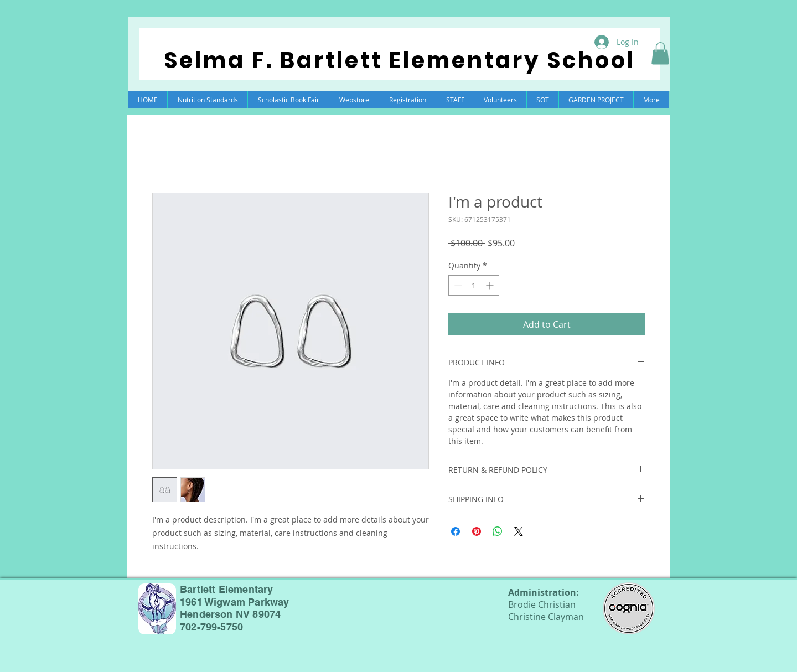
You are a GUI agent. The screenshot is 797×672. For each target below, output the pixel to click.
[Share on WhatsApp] (498, 531)
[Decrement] (457, 285)
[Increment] (491, 285)
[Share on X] (519, 531)
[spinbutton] (474, 285)
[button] (660, 53)
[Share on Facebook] (456, 531)
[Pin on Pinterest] (477, 531)
